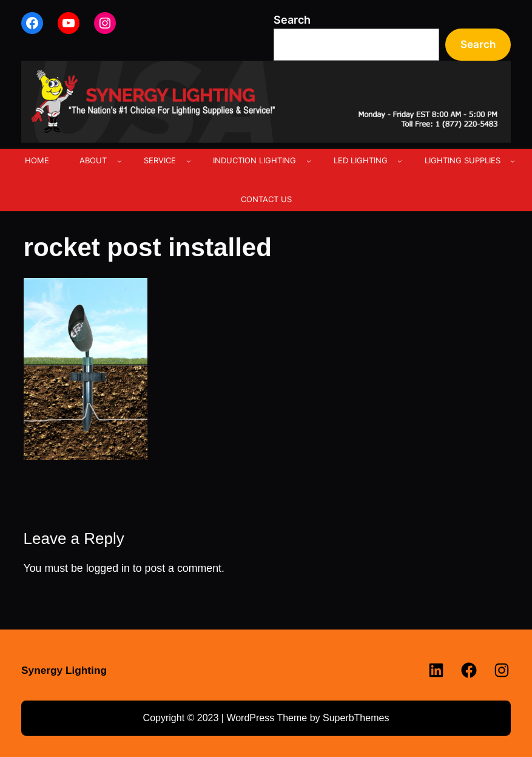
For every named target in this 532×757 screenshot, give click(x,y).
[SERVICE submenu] (189, 161)
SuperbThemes (356, 718)
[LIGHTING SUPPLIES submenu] (513, 161)
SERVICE (160, 160)
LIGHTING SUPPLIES (463, 160)
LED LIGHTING (361, 160)
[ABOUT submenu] (120, 161)
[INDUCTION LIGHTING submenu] (309, 161)
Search (292, 20)
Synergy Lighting (64, 670)
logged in (108, 568)
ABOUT (93, 160)
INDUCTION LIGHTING (254, 160)
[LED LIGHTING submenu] (400, 161)
